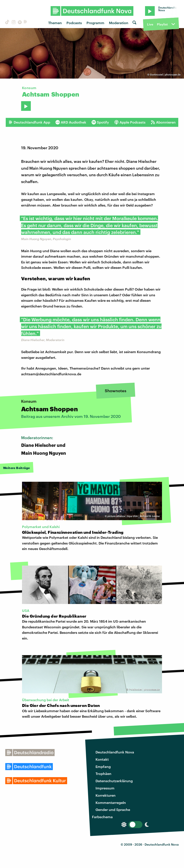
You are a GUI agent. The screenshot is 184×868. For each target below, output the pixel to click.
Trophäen (103, 774)
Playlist (162, 24)
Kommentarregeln (111, 802)
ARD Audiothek (71, 122)
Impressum (105, 788)
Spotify (100, 122)
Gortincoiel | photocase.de (165, 75)
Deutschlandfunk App (29, 122)
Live (150, 24)
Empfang (103, 766)
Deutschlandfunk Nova (115, 752)
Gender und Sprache (113, 810)
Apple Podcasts (130, 122)
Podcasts (74, 23)
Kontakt (102, 759)
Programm (95, 23)
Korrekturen (106, 795)
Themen (55, 23)
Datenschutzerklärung (114, 781)
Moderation (119, 23)
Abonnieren (163, 122)
